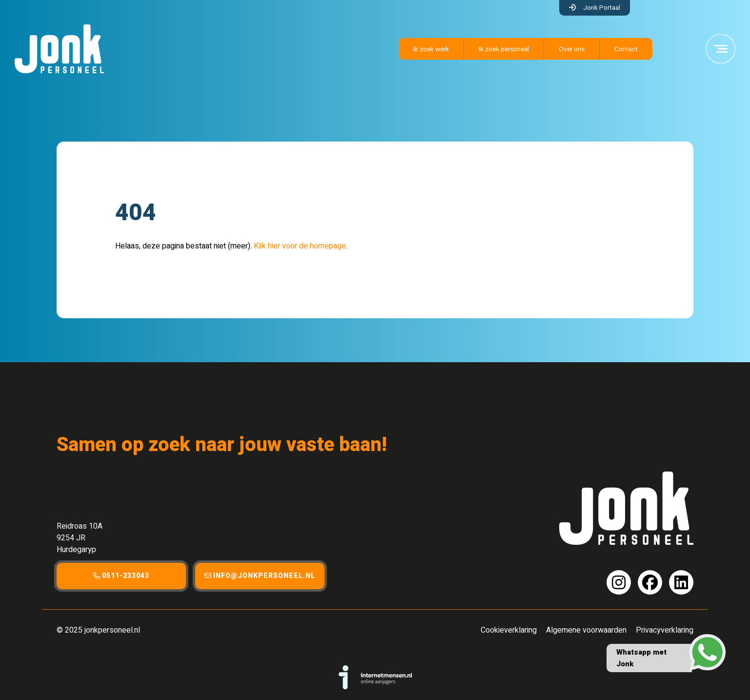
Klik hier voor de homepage (300, 246)
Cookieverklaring (509, 630)
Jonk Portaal (602, 8)
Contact (626, 49)
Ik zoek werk (431, 49)
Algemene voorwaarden (586, 630)
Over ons (572, 49)
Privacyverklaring (665, 630)
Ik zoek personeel (504, 49)
